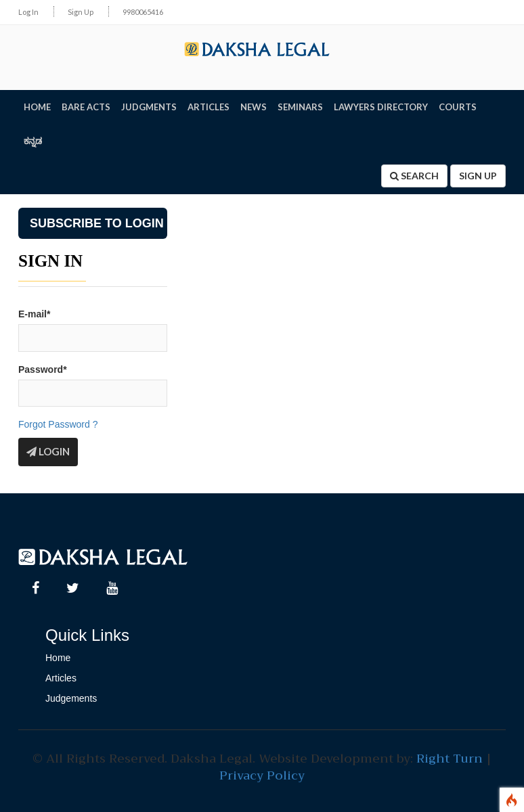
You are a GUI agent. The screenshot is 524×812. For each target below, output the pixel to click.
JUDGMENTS (149, 107)
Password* (43, 369)
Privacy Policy (262, 775)
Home (58, 658)
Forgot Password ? (58, 424)
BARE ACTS (86, 107)
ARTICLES (209, 107)
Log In (28, 12)
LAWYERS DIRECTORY (381, 107)
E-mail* (34, 314)
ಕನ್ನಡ (33, 141)
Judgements (71, 698)
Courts (458, 107)
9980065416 (143, 12)
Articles (61, 678)
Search (414, 176)
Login (48, 451)
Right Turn (450, 759)
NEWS (254, 107)
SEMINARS (300, 107)
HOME (37, 107)
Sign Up (81, 12)
